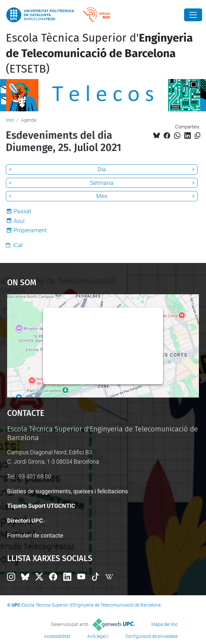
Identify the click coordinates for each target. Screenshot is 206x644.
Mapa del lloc (165, 624)
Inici (10, 120)
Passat (22, 211)
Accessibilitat (57, 636)
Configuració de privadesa (151, 636)
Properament (30, 230)
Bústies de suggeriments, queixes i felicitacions (67, 491)
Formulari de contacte (35, 535)
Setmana (102, 183)
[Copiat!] (197, 136)
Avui (19, 221)
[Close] (193, 15)
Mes (102, 196)
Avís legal (97, 636)
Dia (102, 169)
